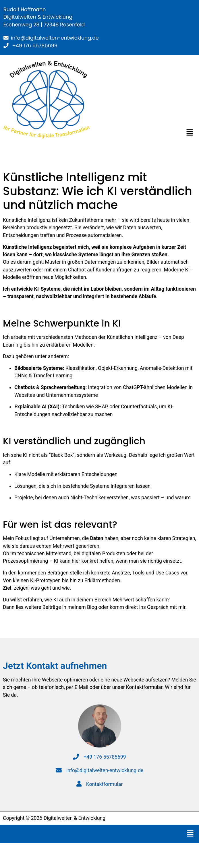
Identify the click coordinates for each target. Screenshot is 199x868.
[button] (190, 133)
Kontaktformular (100, 784)
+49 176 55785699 (34, 46)
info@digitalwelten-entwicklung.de (55, 38)
